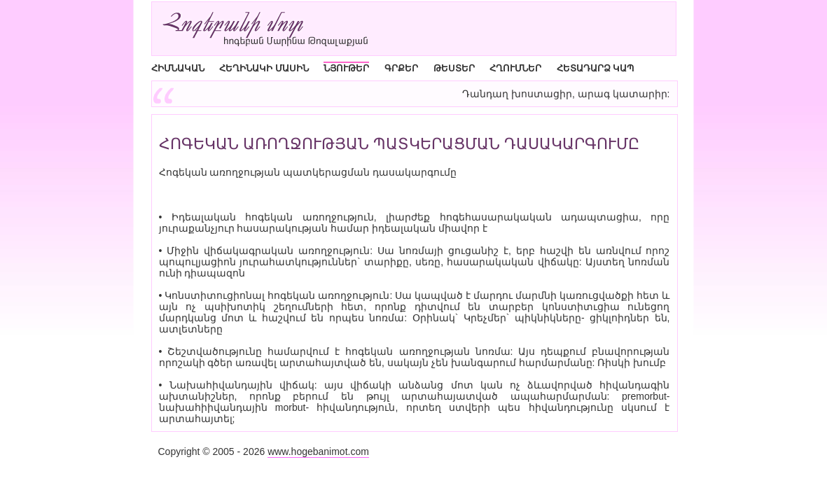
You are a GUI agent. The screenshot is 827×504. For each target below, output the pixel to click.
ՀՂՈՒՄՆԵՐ (515, 68)
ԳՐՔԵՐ (401, 68)
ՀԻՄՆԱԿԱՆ (178, 68)
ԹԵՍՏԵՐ (454, 68)
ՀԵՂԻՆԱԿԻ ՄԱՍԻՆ (264, 68)
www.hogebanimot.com (318, 451)
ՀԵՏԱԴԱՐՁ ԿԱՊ (596, 68)
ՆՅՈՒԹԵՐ (346, 68)
